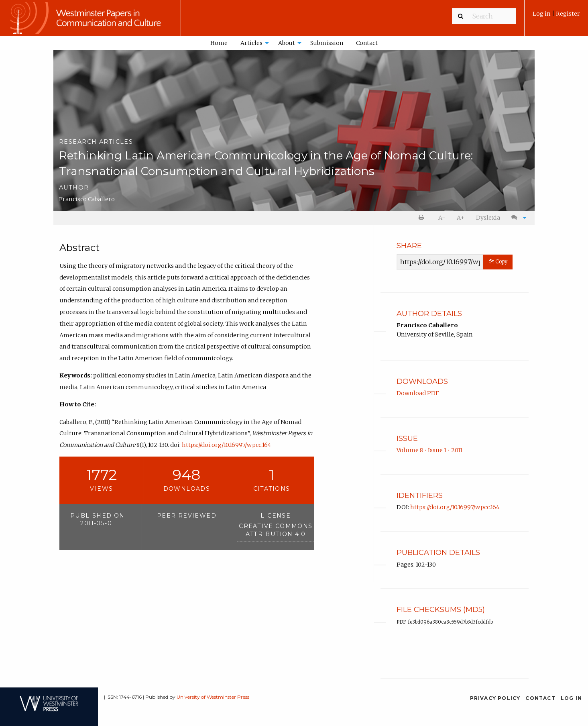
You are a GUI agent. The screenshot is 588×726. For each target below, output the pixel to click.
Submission (327, 43)
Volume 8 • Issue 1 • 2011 (429, 450)
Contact (367, 43)
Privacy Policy (495, 698)
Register (568, 14)
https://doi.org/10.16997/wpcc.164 (226, 445)
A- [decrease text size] (442, 218)
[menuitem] (556, 17)
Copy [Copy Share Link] (498, 262)
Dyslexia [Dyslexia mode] (488, 218)
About (287, 43)
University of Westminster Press (213, 697)
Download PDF (418, 393)
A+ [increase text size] (461, 218)
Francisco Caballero (87, 199)
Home (219, 43)
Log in (542, 14)
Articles (251, 43)
